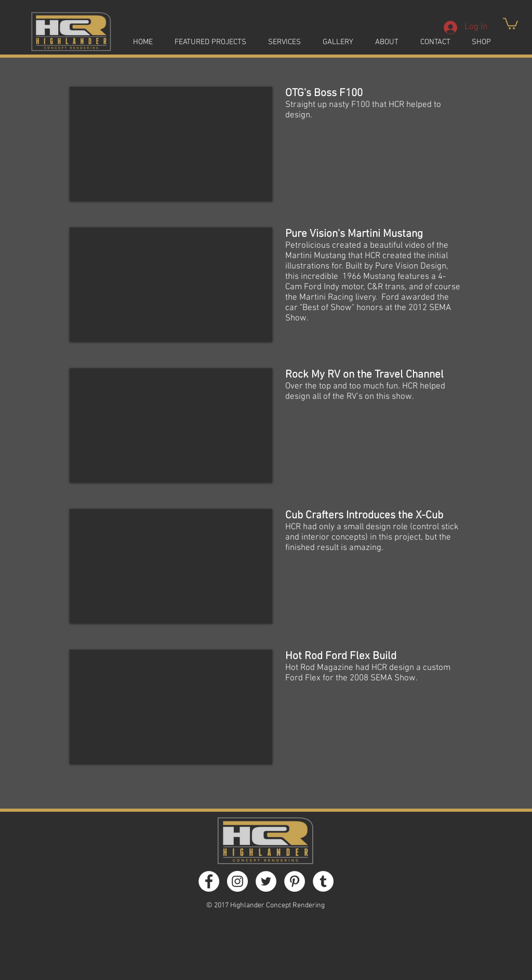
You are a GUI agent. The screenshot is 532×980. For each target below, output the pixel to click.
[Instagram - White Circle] (237, 881)
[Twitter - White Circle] (266, 881)
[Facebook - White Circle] (209, 881)
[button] (510, 23)
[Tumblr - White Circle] (323, 881)
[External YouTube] (171, 144)
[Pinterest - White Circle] (295, 881)
